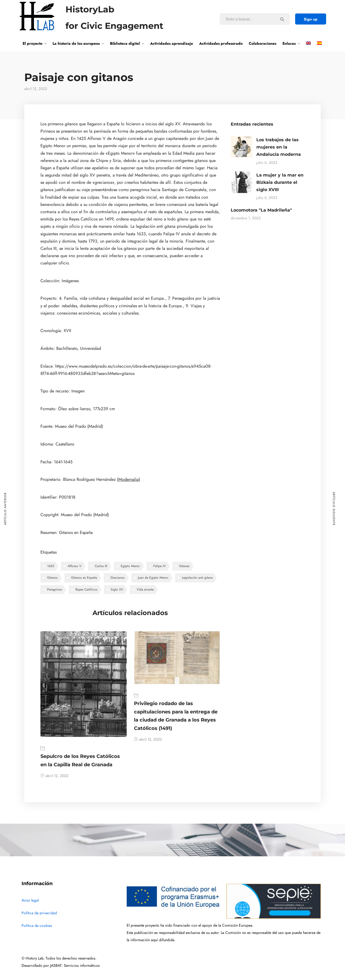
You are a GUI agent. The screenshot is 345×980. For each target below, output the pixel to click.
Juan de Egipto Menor (153, 578)
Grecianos (118, 578)
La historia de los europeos (76, 43)
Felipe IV (160, 566)
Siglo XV (117, 589)
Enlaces (289, 43)
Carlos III (101, 566)
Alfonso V (75, 566)
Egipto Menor (130, 566)
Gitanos (52, 578)
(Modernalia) (129, 479)
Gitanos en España (84, 578)
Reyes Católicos (86, 589)
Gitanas (184, 566)
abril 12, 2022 (54, 776)
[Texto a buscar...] (282, 19)
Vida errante (145, 589)
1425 (51, 566)
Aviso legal (30, 900)
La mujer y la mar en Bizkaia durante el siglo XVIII (280, 182)
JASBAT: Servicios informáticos (75, 966)
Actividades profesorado (221, 43)
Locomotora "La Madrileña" (261, 210)
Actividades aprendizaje (172, 43)
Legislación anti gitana (197, 578)
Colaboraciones (263, 43)
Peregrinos (55, 589)
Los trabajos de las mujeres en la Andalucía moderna (279, 147)
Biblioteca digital (125, 43)
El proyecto (32, 43)
